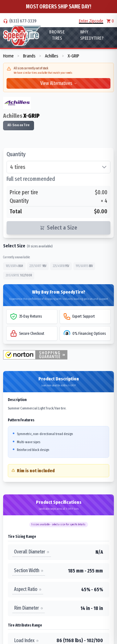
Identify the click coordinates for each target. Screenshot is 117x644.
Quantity (16, 154)
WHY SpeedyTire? (92, 35)
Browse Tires (57, 35)
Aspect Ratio (28, 589)
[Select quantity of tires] (58, 167)
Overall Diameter (32, 552)
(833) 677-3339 (23, 21)
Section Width (29, 570)
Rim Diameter (29, 608)
